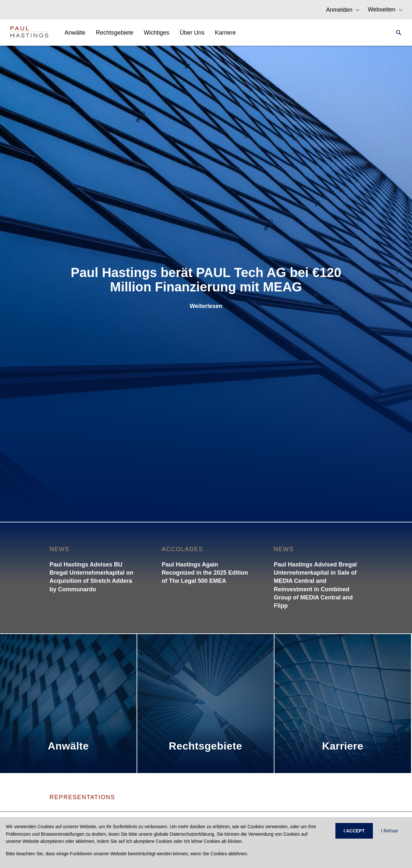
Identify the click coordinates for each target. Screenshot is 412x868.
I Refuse (390, 831)
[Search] (397, 33)
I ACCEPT (354, 831)
